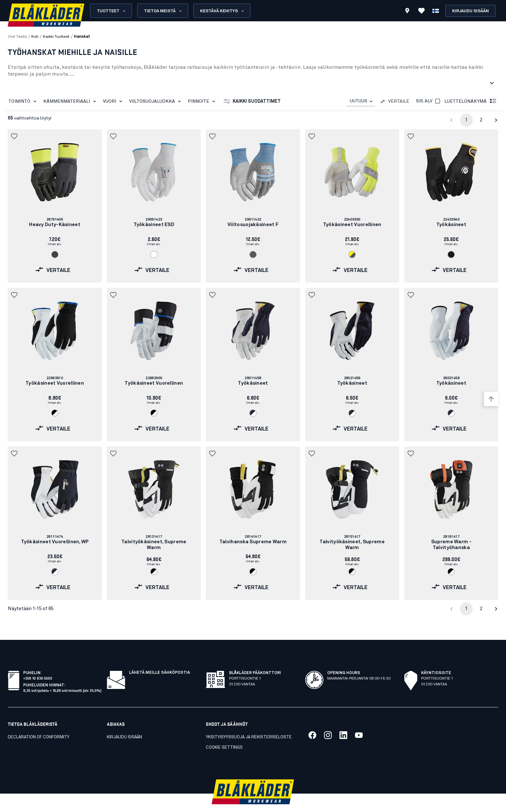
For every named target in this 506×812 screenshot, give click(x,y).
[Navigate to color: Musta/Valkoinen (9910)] (55, 413)
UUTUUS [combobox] (359, 101)
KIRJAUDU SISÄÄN (124, 723)
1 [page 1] (466, 120)
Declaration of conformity (39, 723)
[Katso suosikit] (421, 11)
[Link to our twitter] (328, 721)
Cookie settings (224, 733)
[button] (15, 136)
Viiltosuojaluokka (156, 101)
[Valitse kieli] (436, 11)
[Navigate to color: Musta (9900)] (451, 255)
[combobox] (360, 101)
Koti (35, 37)
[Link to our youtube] (359, 721)
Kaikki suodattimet (252, 101)
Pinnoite (203, 101)
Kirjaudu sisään (471, 11)
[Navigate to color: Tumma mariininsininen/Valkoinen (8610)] (253, 413)
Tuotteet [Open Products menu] (112, 11)
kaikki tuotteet (56, 37)
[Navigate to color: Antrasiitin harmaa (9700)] (55, 255)
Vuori (114, 101)
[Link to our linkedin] (343, 721)
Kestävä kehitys (223, 11)
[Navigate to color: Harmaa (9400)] (253, 255)
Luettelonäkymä (471, 101)
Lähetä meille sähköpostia (160, 659)
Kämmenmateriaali (71, 101)
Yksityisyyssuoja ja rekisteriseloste (249, 723)
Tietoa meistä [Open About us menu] (163, 11)
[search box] (288, 11)
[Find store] (407, 12)
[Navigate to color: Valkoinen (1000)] (154, 255)
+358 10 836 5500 (38, 664)
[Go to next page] (496, 120)
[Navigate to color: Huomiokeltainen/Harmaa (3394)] (352, 255)
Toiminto (24, 101)
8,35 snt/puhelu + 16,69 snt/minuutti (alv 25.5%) (62, 676)
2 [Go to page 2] (481, 120)
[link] (55, 206)
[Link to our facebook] (312, 721)
